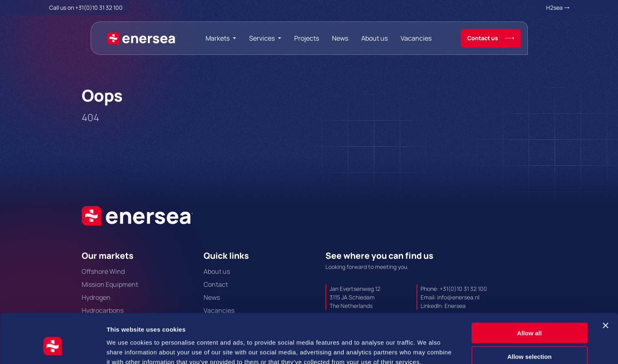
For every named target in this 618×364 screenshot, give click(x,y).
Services (262, 38)
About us (374, 38)
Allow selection (529, 317)
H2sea (554, 8)
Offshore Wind (103, 271)
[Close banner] (605, 285)
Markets (218, 38)
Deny (530, 340)
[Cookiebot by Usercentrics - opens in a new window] (53, 348)
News (340, 38)
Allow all (530, 293)
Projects (307, 38)
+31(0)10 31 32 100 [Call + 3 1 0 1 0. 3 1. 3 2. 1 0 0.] (99, 8)
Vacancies (416, 38)
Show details (426, 348)
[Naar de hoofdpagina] (142, 38)
